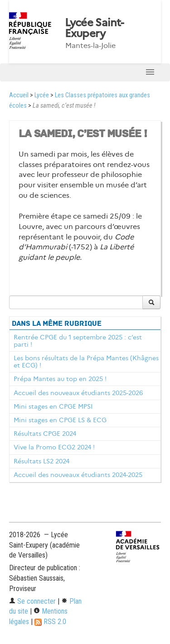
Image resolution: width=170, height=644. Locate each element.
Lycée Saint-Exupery (94, 28)
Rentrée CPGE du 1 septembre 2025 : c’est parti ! (78, 341)
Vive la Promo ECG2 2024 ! (54, 447)
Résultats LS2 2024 (41, 461)
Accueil (19, 95)
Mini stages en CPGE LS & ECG (60, 420)
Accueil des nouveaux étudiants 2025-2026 (78, 393)
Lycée (42, 95)
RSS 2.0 (50, 622)
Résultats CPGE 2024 (45, 434)
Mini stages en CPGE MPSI (53, 406)
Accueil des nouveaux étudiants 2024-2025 (78, 475)
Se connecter (32, 601)
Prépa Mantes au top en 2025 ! (60, 379)
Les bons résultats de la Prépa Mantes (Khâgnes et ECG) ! (86, 362)
